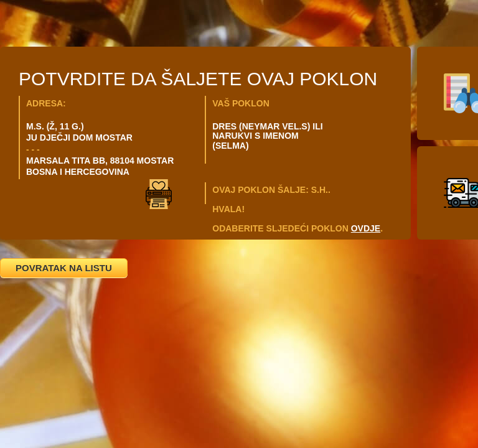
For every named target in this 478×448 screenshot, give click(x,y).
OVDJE (366, 228)
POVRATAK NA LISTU (64, 268)
